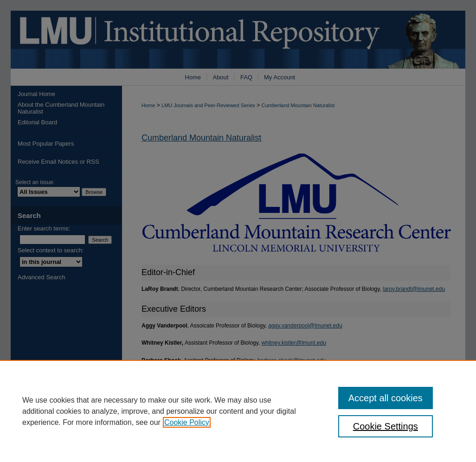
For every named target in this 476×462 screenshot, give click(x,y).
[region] (238, 411)
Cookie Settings (386, 426)
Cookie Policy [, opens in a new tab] (187, 422)
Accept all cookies (386, 398)
